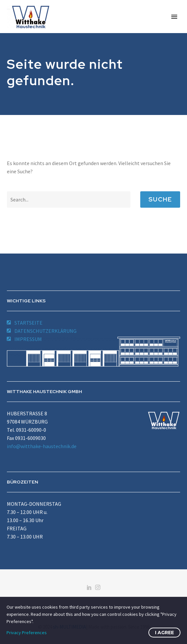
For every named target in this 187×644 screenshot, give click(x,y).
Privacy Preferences (27, 633)
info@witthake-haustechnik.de (42, 446)
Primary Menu (174, 17)
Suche (160, 199)
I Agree (164, 633)
